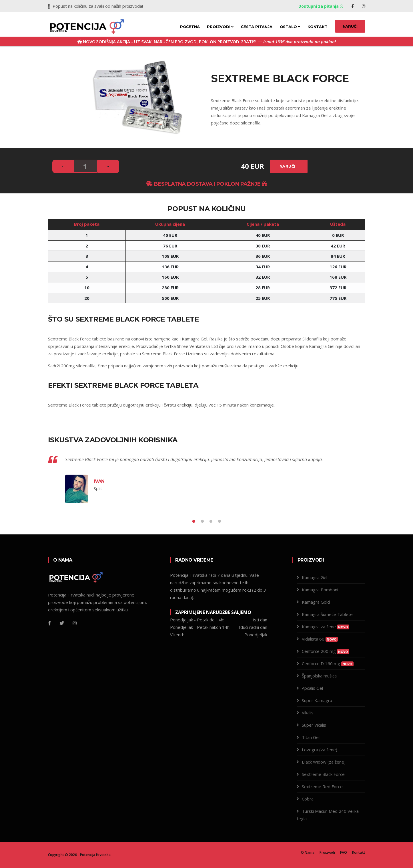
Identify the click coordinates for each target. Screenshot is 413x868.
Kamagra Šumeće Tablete (327, 614)
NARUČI (350, 26)
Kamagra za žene (326, 627)
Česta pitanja (257, 27)
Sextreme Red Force (322, 786)
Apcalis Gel (312, 688)
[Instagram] (75, 623)
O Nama (308, 852)
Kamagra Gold (316, 602)
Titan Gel (311, 737)
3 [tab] (211, 522)
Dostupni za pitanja (321, 6)
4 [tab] (220, 522)
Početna (190, 27)
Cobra (308, 799)
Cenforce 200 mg (326, 651)
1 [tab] (194, 522)
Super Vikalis (314, 725)
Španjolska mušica (319, 676)
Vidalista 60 (320, 639)
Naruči (288, 166)
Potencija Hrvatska (95, 855)
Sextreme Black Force (323, 774)
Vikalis (308, 713)
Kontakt (318, 27)
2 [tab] (202, 522)
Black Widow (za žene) (324, 762)
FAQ (344, 852)
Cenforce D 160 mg (328, 663)
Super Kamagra (317, 700)
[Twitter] (62, 623)
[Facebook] (49, 623)
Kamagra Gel (194, 339)
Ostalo (290, 27)
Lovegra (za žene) (320, 750)
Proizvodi (220, 27)
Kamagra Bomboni (320, 590)
